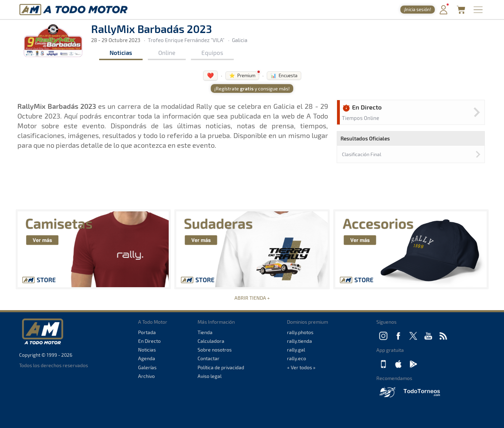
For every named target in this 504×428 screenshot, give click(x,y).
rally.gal (296, 350)
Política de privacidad (221, 367)
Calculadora (211, 341)
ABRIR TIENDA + (252, 298)
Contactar (209, 358)
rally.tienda (299, 341)
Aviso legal (210, 376)
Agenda (147, 358)
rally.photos (300, 332)
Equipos (212, 53)
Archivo (146, 376)
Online (167, 53)
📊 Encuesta (284, 75)
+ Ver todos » (301, 367)
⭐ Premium (242, 75)
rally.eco (297, 358)
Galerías (147, 367)
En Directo (149, 341)
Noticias (121, 53)
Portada (147, 332)
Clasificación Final (362, 154)
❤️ (210, 75)
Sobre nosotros (215, 350)
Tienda (205, 332)
